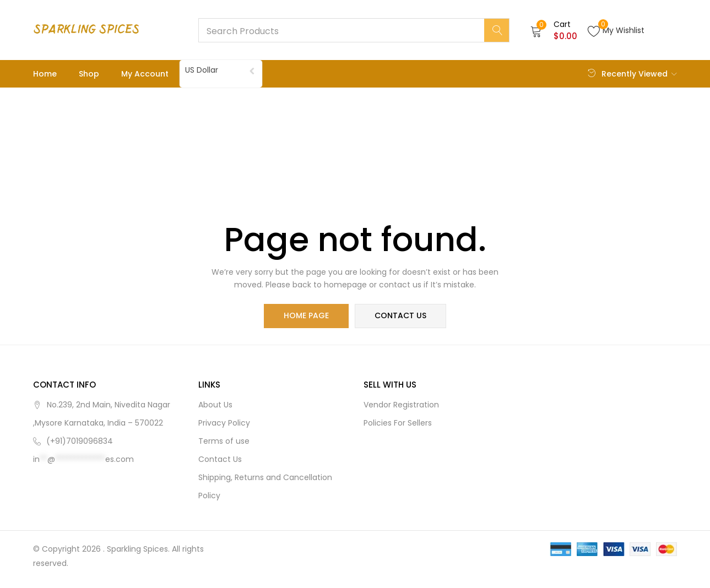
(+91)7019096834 (80, 441)
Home (45, 74)
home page (307, 316)
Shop (89, 74)
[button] (554, 30)
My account (145, 74)
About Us (215, 405)
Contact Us (220, 459)
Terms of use (224, 441)
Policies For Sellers (398, 423)
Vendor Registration (401, 405)
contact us (400, 316)
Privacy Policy (224, 423)
